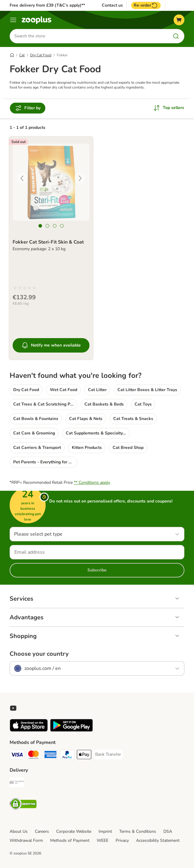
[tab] (40, 226)
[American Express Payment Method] (50, 756)
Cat (22, 55)
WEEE (103, 840)
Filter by (28, 108)
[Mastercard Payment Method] (34, 756)
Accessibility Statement (158, 840)
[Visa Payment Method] (17, 756)
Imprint (105, 831)
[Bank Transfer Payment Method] (108, 754)
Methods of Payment (70, 840)
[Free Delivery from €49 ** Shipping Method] (17, 783)
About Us (19, 831)
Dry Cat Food (41, 55)
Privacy (122, 840)
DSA (168, 831)
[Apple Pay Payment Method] (84, 756)
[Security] (23, 805)
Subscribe (97, 570)
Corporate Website (74, 831)
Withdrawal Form (26, 840)
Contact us (112, 5)
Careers (42, 831)
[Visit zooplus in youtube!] (13, 708)
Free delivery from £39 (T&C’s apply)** (47, 5)
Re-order (146, 5)
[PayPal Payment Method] (67, 756)
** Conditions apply (92, 482)
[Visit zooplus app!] (29, 730)
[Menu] (13, 20)
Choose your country (39, 654)
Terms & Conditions (138, 831)
